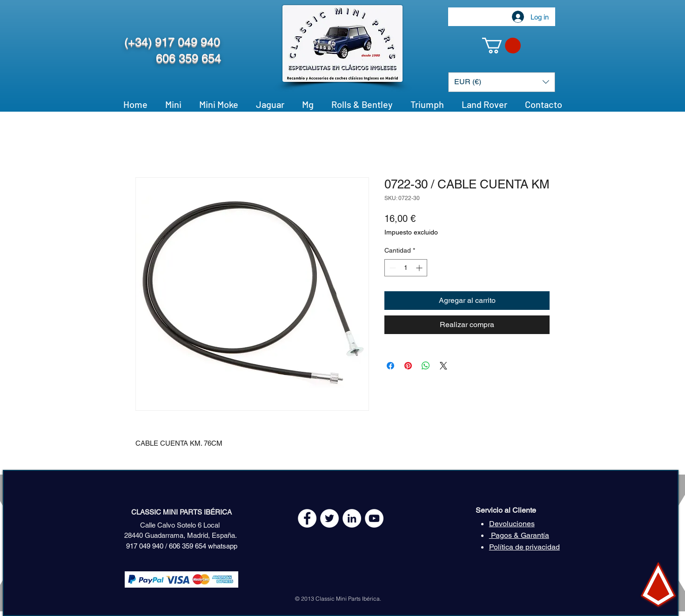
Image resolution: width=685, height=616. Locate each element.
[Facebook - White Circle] (307, 518)
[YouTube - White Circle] (374, 518)
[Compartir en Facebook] (390, 366)
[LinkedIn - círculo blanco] (352, 518)
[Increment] (420, 268)
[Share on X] (443, 366)
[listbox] (502, 82)
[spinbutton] (406, 268)
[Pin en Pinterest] (408, 366)
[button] (501, 46)
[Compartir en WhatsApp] (426, 366)
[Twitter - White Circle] (329, 518)
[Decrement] (392, 268)
